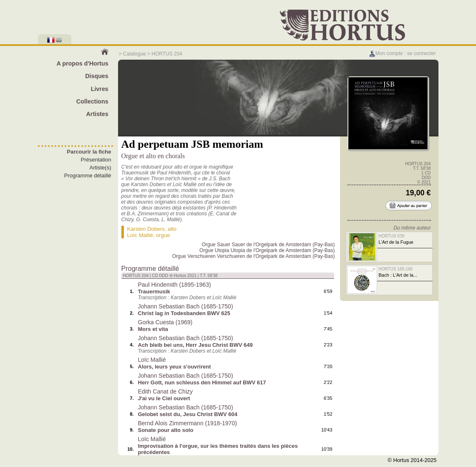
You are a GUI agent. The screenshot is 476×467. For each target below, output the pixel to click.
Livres (100, 89)
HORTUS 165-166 (396, 269)
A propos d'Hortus (82, 63)
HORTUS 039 (392, 236)
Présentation (96, 160)
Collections (92, 101)
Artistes (97, 114)
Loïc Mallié (140, 235)
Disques (97, 76)
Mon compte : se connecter (402, 53)
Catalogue (135, 54)
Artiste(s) (101, 168)
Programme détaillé (88, 175)
